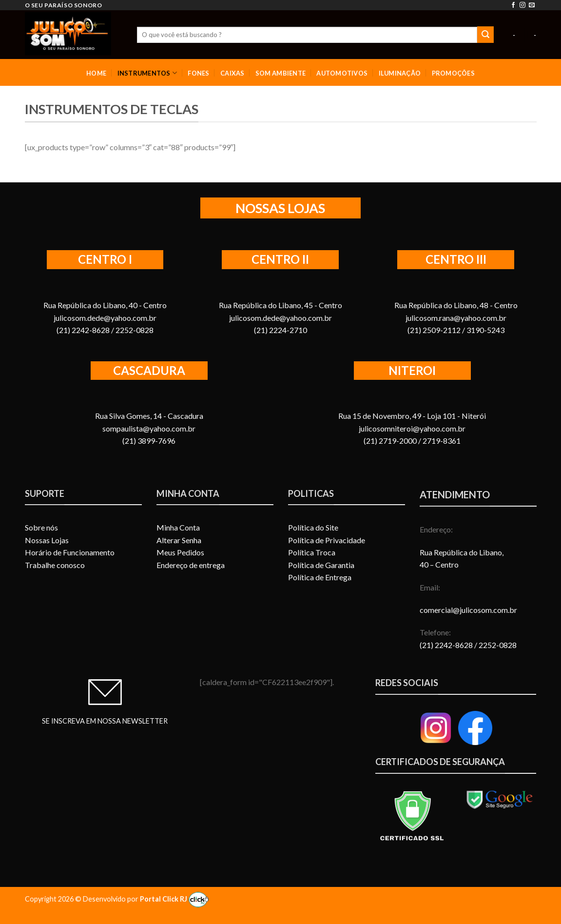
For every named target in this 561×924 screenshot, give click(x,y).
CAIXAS (232, 73)
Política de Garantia (321, 565)
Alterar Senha (179, 540)
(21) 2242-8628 (447, 645)
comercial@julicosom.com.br (468, 610)
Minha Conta (178, 527)
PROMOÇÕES (453, 73)
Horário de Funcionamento (70, 552)
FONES (198, 73)
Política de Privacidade (327, 540)
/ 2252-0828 (495, 645)
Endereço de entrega (191, 565)
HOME (96, 73)
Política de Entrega (320, 577)
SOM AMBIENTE (280, 73)
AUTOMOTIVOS (342, 73)
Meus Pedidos (180, 552)
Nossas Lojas (47, 540)
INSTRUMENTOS (147, 73)
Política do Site (313, 527)
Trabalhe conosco (55, 565)
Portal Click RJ (174, 899)
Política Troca (312, 552)
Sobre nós (41, 527)
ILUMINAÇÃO (400, 73)
